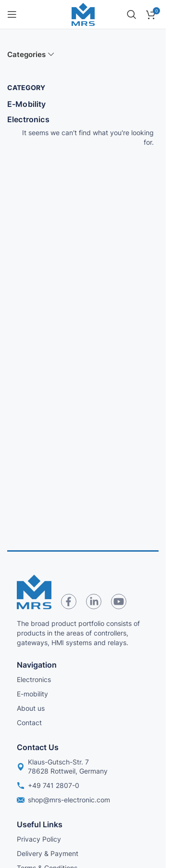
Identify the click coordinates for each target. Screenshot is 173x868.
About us (31, 708)
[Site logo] (83, 14)
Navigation (37, 665)
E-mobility (32, 694)
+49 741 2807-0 (48, 785)
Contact (29, 723)
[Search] (132, 14)
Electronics (28, 119)
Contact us (38, 747)
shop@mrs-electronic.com (63, 800)
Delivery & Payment (48, 853)
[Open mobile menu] (12, 14)
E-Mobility (27, 104)
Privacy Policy (39, 839)
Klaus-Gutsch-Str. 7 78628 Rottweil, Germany (62, 766)
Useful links (40, 824)
